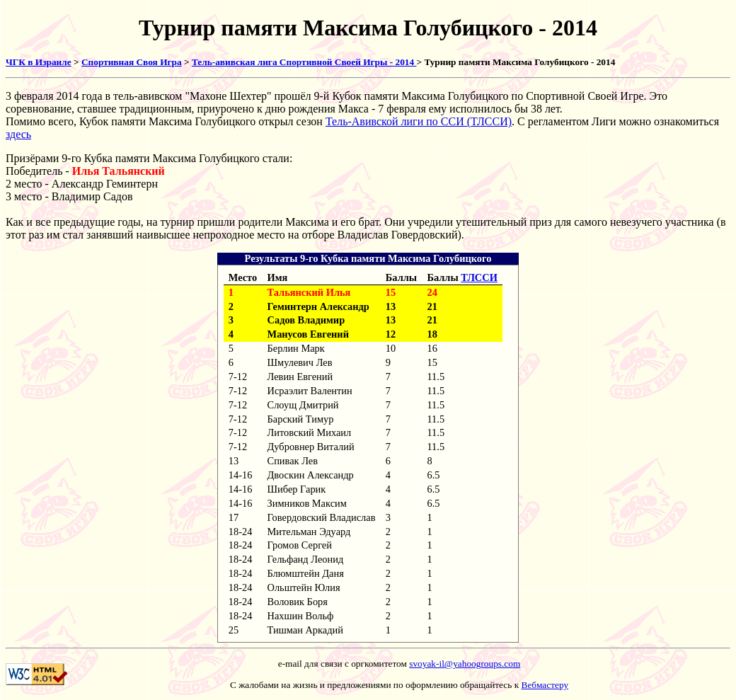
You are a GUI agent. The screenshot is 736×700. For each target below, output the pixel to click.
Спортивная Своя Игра (132, 62)
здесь (18, 134)
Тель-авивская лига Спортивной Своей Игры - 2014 (304, 62)
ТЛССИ (479, 277)
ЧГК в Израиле (39, 62)
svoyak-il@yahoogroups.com (465, 664)
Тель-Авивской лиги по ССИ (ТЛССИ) (419, 121)
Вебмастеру (545, 685)
